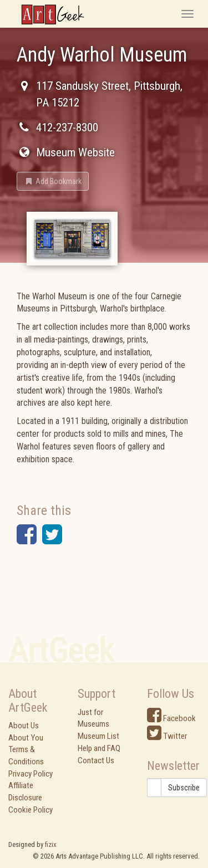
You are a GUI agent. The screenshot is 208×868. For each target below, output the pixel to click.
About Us (24, 726)
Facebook (171, 718)
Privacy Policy (31, 774)
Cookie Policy (31, 810)
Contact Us (96, 760)
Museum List (98, 736)
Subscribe (184, 788)
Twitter (167, 736)
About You (26, 738)
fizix (51, 844)
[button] (53, 181)
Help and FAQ (99, 748)
